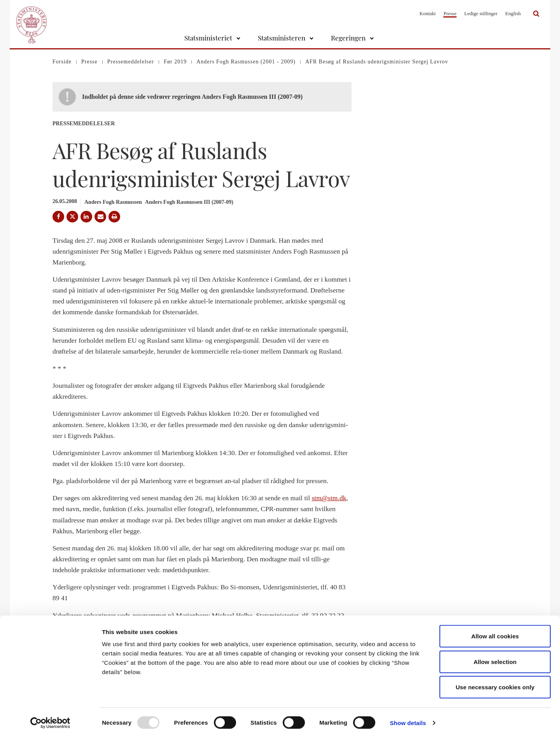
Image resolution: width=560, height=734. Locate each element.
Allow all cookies (495, 632)
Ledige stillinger (481, 13)
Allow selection (495, 658)
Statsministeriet (208, 38)
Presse (450, 13)
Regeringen (348, 38)
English (513, 13)
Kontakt (428, 13)
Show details (408, 719)
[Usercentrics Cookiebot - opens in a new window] (50, 719)
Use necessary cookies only (495, 683)
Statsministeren (282, 38)
